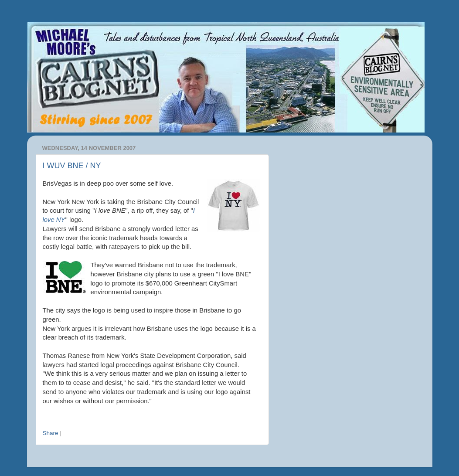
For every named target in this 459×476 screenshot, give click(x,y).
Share (51, 433)
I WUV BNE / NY (72, 166)
